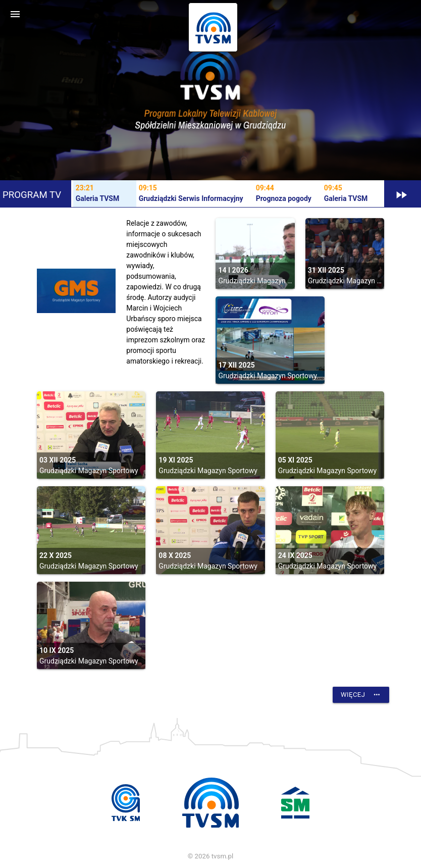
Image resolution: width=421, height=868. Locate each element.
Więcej (361, 695)
